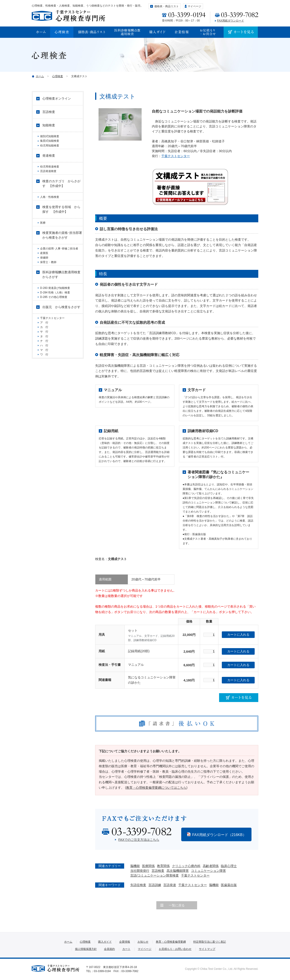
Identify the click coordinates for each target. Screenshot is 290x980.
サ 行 (46, 362)
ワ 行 (44, 393)
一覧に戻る (177, 905)
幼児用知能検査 (50, 149)
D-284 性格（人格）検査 (55, 314)
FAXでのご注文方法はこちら (139, 840)
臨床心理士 (229, 866)
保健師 (44, 273)
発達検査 (49, 161)
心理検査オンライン (57, 98)
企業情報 (125, 942)
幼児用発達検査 (50, 172)
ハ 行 (44, 381)
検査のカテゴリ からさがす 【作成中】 (61, 192)
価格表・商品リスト (167, 6)
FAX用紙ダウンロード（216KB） (219, 835)
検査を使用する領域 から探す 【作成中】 (61, 220)
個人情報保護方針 (86, 949)
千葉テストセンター (176, 156)
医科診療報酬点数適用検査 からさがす (63, 294)
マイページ (194, 6)
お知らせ (143, 942)
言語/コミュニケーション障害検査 (155, 875)
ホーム (40, 76)
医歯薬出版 (229, 885)
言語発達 (170, 885)
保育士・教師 (48, 280)
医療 (43, 233)
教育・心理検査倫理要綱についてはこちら (156, 788)
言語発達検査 (48, 178)
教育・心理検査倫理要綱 (171, 942)
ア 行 (46, 349)
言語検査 (158, 871)
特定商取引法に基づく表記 (210, 942)
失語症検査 (138, 885)
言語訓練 (155, 885)
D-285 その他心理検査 (54, 320)
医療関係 (148, 866)
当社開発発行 (140, 871)
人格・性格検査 (50, 206)
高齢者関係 (211, 866)
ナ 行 (44, 374)
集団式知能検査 (50, 143)
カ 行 (44, 355)
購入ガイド (105, 942)
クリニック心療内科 (186, 866)
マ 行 (44, 387)
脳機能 (135, 866)
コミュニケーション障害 (208, 871)
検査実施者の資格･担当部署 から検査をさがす (63, 247)
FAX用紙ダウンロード (231, 21)
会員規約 (109, 949)
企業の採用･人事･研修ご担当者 (60, 261)
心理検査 (58, 76)
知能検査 (49, 125)
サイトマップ (207, 949)
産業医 (44, 267)
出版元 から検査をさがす (61, 332)
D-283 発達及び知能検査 (55, 307)
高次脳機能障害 (178, 871)
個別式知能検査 (50, 136)
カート (126, 949)
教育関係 (163, 866)
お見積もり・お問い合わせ (175, 949)
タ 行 (44, 368)
